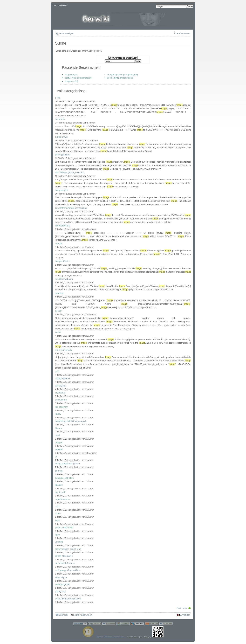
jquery (58, 414)
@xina (62, 591)
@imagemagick (79, 421)
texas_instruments (64, 528)
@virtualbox (81, 208)
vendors (59, 584)
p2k (57, 591)
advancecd (60, 563)
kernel (58, 332)
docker (58, 311)
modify (58, 378)
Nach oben (182, 608)
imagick (59, 485)
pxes (57, 386)
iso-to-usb (60, 119)
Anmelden (185, 615)
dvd (57, 599)
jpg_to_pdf (60, 492)
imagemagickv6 (63, 421)
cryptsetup (60, 393)
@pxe (63, 386)
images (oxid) (71, 81)
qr (56, 457)
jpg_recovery (61, 407)
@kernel (66, 378)
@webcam (67, 279)
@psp (64, 577)
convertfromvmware (65, 208)
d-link (58, 98)
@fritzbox (66, 155)
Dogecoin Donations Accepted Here (110, 637)
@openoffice (74, 570)
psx (57, 371)
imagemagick (71, 75)
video (58, 577)
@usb (66, 584)
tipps (57, 535)
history (58, 549)
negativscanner (63, 499)
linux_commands (63, 350)
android (59, 471)
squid (58, 520)
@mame (71, 563)
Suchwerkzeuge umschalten (123, 58)
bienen (58, 428)
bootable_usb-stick (64, 478)
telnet (58, 155)
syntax (58, 137)
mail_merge (61, 570)
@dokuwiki (67, 556)
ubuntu (58, 243)
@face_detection (76, 172)
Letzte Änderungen (83, 615)
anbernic (59, 293)
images (59, 261)
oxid (57, 506)
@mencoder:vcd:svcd (70, 599)
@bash (76, 464)
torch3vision (61, 172)
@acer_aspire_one (72, 549)
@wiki (65, 137)
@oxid (66, 261)
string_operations (64, 464)
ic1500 (58, 279)
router (58, 513)
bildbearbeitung (63, 226)
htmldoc (59, 449)
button (58, 556)
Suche (190, 6)
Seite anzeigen (66, 33)
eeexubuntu (61, 400)
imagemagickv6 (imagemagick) (122, 75)
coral (57, 435)
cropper (59, 442)
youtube (59, 542)
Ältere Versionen (182, 33)
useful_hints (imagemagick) (78, 78)
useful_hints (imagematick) (120, 78)
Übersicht (63, 615)
